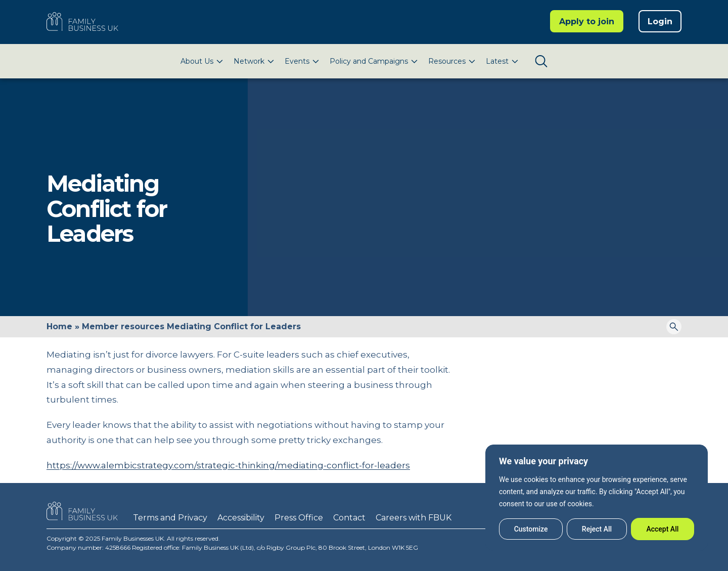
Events (297, 61)
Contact (349, 518)
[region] (597, 498)
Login (660, 21)
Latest (497, 61)
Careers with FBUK (414, 518)
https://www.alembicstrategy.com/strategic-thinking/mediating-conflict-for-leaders (228, 465)
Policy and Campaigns (369, 61)
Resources (447, 61)
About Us (197, 61)
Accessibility (241, 518)
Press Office (299, 518)
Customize (531, 529)
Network (249, 61)
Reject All (597, 529)
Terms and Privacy (170, 518)
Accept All (662, 529)
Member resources (123, 326)
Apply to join (587, 21)
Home (59, 326)
